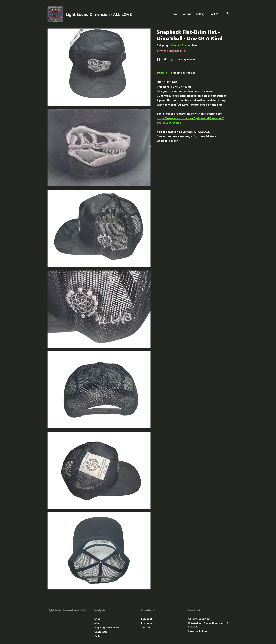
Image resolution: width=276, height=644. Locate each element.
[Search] (227, 14)
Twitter (146, 627)
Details (162, 72)
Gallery (200, 14)
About (187, 14)
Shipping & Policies (183, 72)
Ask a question (186, 59)
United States (181, 45)
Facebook (147, 619)
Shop (175, 14)
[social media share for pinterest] (172, 59)
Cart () (214, 14)
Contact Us (101, 632)
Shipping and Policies (107, 627)
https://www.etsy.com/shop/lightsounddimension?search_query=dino (190, 120)
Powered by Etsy (198, 631)
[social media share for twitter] (165, 59)
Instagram (147, 623)
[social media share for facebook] (159, 59)
